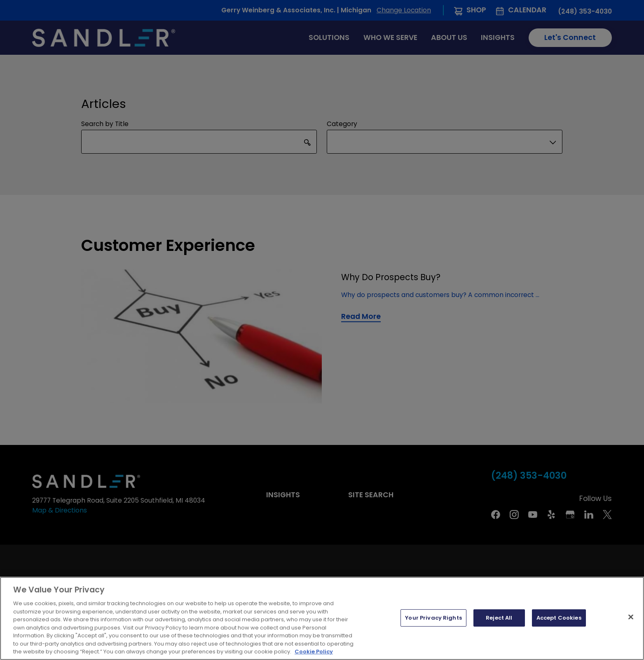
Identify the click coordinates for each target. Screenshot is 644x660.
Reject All (499, 618)
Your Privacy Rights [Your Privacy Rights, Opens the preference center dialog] (433, 618)
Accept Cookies (559, 618)
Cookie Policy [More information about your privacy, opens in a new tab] (314, 652)
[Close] (631, 617)
